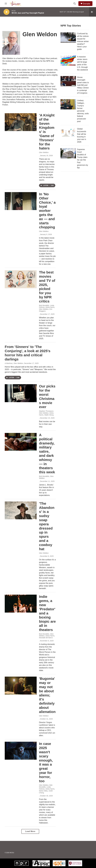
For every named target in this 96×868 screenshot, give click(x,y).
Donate (86, 4)
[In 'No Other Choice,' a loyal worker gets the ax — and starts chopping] (21, 201)
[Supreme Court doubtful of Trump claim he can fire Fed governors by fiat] (68, 153)
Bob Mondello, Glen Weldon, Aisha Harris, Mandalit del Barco (47, 636)
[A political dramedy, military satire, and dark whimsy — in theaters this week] (21, 442)
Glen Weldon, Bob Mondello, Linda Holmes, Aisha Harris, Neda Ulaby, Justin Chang (47, 789)
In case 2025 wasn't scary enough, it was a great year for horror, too (46, 762)
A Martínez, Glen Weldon (14, 363)
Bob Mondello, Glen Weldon (46, 477)
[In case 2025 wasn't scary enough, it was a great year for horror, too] (21, 751)
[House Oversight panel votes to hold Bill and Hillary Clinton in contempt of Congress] (68, 81)
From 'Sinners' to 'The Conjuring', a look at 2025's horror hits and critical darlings (28, 353)
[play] (7, 12)
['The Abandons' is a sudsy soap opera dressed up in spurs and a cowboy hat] (21, 510)
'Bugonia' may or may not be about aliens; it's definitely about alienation (47, 695)
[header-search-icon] (75, 4)
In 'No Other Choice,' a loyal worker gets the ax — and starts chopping (47, 211)
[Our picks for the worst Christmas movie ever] (21, 393)
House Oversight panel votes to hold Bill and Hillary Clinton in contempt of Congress (83, 85)
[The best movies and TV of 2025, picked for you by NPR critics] (21, 279)
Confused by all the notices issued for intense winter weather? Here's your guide (83, 41)
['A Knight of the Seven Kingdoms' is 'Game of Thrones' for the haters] (21, 122)
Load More (30, 831)
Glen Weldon (44, 152)
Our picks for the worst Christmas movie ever (47, 397)
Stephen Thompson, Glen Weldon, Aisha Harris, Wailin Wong (46, 413)
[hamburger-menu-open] (6, 4)
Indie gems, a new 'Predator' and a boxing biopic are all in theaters (47, 613)
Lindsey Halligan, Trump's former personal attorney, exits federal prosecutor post (83, 111)
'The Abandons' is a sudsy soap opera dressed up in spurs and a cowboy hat (47, 526)
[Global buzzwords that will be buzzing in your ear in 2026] (68, 133)
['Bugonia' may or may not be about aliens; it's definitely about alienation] (21, 686)
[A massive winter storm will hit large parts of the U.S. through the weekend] (68, 61)
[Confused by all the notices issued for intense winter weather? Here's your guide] (68, 37)
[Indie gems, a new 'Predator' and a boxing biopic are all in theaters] (21, 604)
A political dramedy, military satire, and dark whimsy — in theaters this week (47, 453)
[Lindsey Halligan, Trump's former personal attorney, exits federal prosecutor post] (68, 104)
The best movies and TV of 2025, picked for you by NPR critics (47, 287)
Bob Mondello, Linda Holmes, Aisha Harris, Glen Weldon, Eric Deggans (47, 308)
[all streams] (93, 12)
